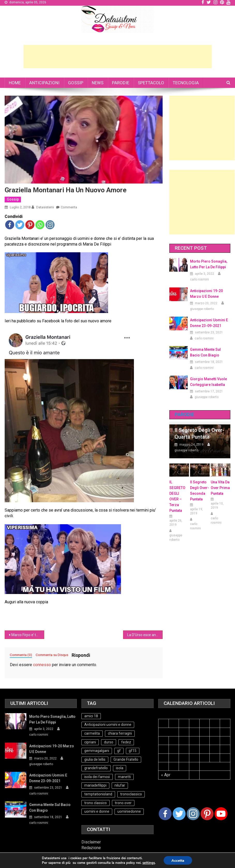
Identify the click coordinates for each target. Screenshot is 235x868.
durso (109, 742)
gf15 (133, 751)
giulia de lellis (95, 759)
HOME (15, 83)
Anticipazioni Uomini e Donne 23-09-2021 (209, 323)
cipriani (90, 742)
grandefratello (96, 768)
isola (120, 768)
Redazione (91, 848)
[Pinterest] (207, 814)
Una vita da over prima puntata (220, 488)
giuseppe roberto (202, 309)
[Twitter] (179, 814)
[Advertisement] (118, 57)
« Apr (166, 775)
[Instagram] (193, 814)
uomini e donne (97, 811)
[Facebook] (165, 814)
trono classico (96, 803)
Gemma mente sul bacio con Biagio (205, 352)
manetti (124, 777)
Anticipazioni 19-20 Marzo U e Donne (206, 294)
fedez (126, 742)
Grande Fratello (126, 759)
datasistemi (45, 207)
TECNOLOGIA (186, 83)
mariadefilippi (95, 785)
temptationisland (98, 794)
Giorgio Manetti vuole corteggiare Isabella (209, 382)
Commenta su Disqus (52, 655)
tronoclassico (131, 794)
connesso (42, 665)
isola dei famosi (97, 777)
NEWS (98, 83)
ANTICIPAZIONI (44, 83)
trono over (123, 803)
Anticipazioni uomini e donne (108, 725)
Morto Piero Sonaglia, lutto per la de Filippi (209, 264)
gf (119, 751)
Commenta (69, 207)
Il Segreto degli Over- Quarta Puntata (199, 433)
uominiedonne (129, 811)
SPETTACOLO (151, 83)
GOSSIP (76, 83)
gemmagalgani (97, 751)
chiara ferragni (120, 733)
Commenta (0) (21, 655)
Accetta (178, 861)
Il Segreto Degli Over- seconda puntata (200, 491)
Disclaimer (91, 842)
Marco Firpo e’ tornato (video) (28, 635)
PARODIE (121, 83)
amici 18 (91, 716)
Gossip (13, 199)
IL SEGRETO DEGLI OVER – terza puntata (177, 496)
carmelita (92, 733)
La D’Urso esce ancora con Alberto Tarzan (145, 635)
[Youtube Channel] (221, 814)
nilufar (120, 785)
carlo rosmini (199, 279)
